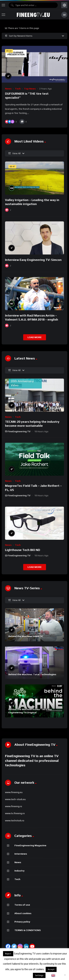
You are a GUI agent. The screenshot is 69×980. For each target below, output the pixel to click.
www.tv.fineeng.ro (15, 813)
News (8, 89)
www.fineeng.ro (14, 806)
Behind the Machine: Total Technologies (32, 674)
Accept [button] (51, 969)
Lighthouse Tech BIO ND (23, 550)
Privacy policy (22, 922)
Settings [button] (39, 975)
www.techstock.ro (15, 820)
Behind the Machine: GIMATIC (26, 636)
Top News (30, 89)
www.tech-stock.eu (15, 799)
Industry (19, 871)
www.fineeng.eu (14, 792)
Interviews (21, 854)
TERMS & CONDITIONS (28, 930)
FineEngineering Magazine (30, 845)
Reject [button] (8, 954)
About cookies (23, 913)
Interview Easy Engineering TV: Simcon (33, 260)
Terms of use (22, 905)
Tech (18, 89)
